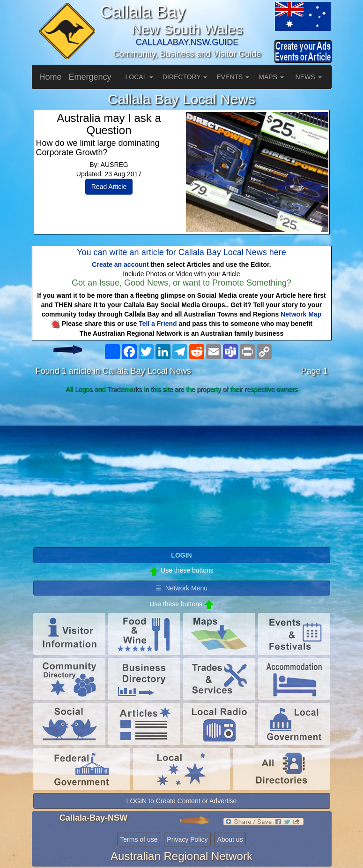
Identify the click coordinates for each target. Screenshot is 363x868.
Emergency (90, 77)
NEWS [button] (309, 77)
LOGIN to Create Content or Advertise (182, 801)
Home (51, 77)
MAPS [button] (271, 77)
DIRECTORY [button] (185, 77)
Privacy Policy (187, 839)
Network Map (301, 314)
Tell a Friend (158, 324)
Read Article (109, 187)
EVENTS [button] (233, 77)
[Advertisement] (182, 471)
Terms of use (139, 839)
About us (230, 839)
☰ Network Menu (181, 588)
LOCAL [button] (139, 77)
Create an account (120, 264)
